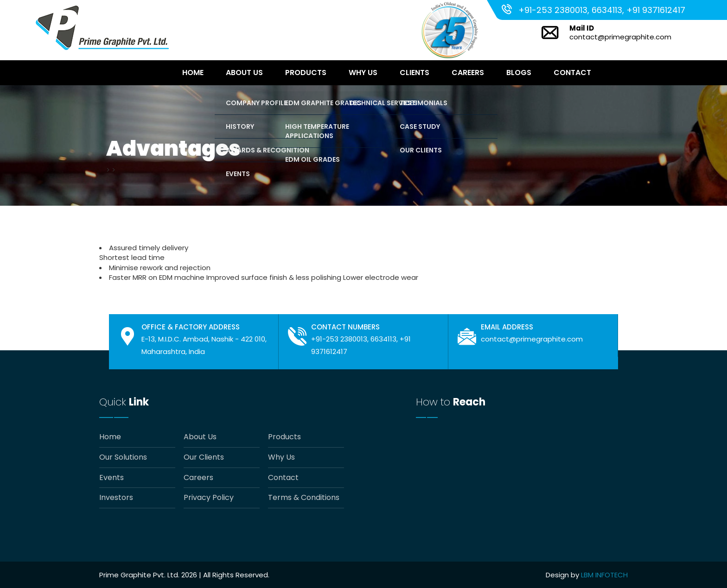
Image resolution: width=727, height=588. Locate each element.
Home (193, 73)
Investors (116, 498)
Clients (415, 73)
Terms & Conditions (304, 498)
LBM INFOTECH (604, 575)
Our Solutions (123, 457)
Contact (572, 73)
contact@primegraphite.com (620, 37)
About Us (244, 73)
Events (112, 478)
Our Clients (204, 457)
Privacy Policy (209, 498)
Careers (468, 73)
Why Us (363, 73)
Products (306, 73)
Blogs (519, 73)
